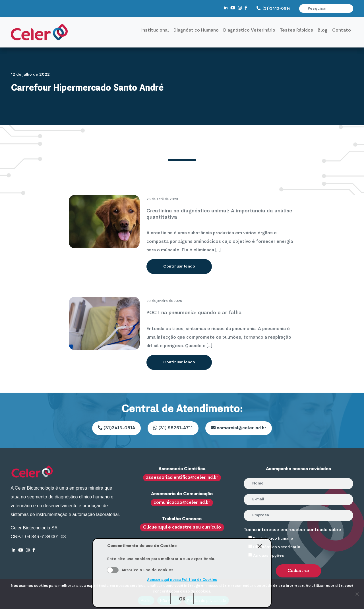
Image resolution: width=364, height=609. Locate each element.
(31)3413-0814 (274, 9)
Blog (323, 30)
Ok (182, 599)
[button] (349, 9)
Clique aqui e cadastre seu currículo (182, 527)
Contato (342, 30)
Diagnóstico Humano (196, 30)
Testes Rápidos (296, 30)
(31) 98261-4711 (173, 428)
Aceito (113, 570)
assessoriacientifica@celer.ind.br (182, 478)
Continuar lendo (179, 266)
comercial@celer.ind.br (239, 428)
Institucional (155, 30)
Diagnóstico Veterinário (249, 30)
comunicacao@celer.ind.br (182, 503)
